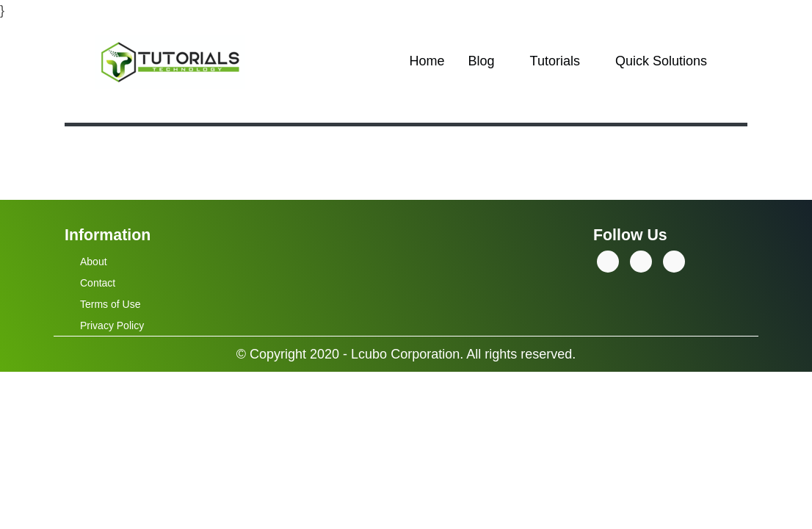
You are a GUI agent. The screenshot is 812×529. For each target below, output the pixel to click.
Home (427, 61)
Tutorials (555, 61)
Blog (482, 61)
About (94, 262)
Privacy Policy (112, 325)
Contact (98, 283)
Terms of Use (110, 304)
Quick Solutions (661, 61)
